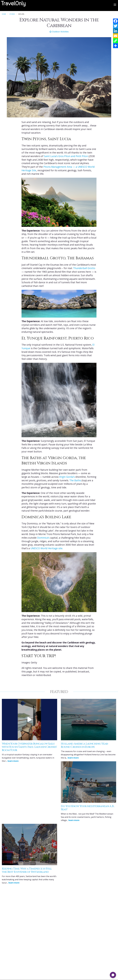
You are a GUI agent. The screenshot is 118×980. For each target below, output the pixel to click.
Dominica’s (43, 538)
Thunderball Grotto (84, 268)
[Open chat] (113, 975)
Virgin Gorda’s (67, 477)
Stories (12, 14)
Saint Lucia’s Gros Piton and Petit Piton (66, 156)
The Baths (75, 480)
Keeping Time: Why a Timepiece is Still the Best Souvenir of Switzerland (27, 870)
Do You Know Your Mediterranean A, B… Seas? (88, 808)
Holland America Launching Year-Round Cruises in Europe (85, 745)
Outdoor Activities (59, 32)
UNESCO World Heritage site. (47, 548)
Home (4, 14)
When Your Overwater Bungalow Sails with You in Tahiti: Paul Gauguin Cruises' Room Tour (29, 747)
